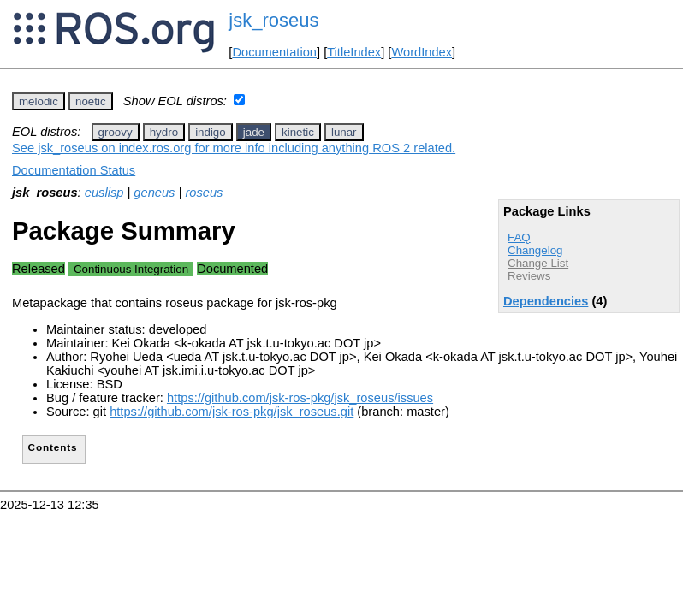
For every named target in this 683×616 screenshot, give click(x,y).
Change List (538, 263)
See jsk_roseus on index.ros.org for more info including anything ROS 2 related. (234, 148)
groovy (116, 132)
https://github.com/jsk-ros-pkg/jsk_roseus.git (232, 412)
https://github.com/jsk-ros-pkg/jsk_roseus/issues (300, 398)
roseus (204, 192)
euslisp (104, 192)
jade (254, 132)
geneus (154, 192)
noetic (91, 101)
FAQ (519, 237)
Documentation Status (74, 170)
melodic (39, 101)
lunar (344, 132)
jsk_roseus (273, 20)
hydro (164, 132)
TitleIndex (354, 52)
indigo (211, 132)
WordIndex (422, 52)
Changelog (535, 250)
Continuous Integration (131, 269)
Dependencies (546, 301)
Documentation (274, 52)
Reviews (529, 276)
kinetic (298, 132)
